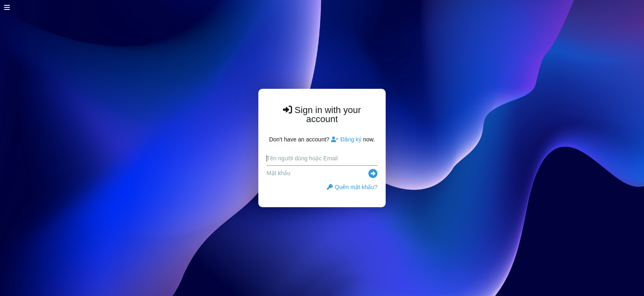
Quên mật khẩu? (352, 187)
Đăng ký (346, 139)
